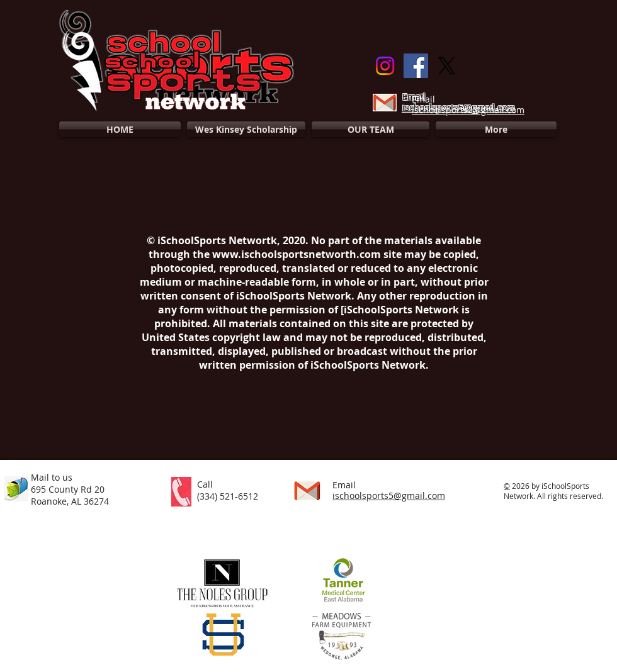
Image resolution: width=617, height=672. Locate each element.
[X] (447, 66)
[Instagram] (385, 66)
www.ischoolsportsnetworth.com (297, 254)
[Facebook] (416, 66)
